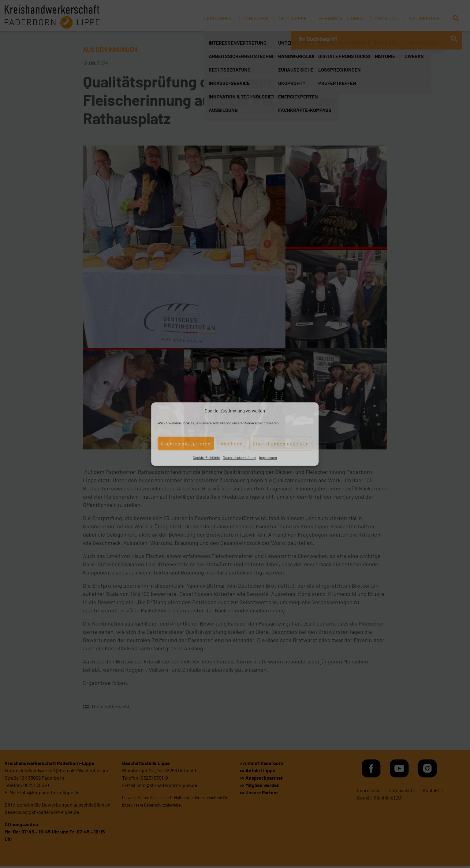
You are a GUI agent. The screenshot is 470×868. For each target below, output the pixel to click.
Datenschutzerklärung (239, 457)
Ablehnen (232, 444)
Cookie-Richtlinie (206, 457)
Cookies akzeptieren (186, 444)
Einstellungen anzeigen (281, 444)
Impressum (268, 457)
